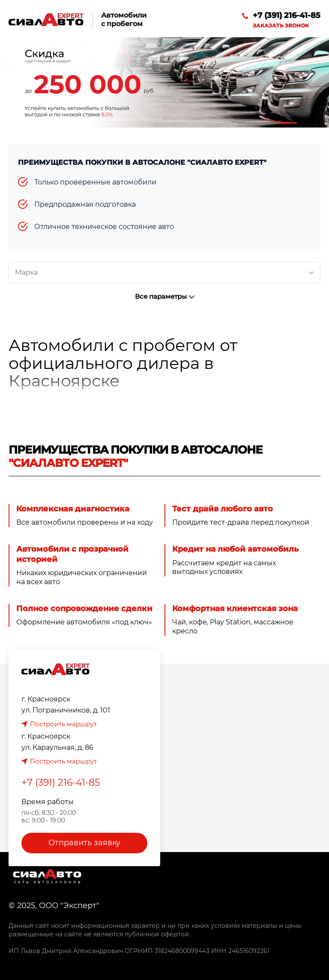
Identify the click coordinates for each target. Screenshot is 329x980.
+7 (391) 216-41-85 (287, 15)
